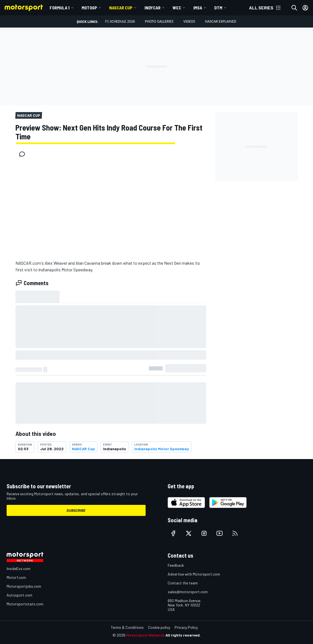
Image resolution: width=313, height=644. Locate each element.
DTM (218, 8)
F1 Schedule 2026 (120, 21)
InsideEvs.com (18, 569)
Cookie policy (159, 627)
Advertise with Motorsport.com (194, 574)
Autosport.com (19, 595)
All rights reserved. (183, 635)
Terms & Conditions (127, 627)
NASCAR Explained (220, 21)
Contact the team (183, 583)
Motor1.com (16, 577)
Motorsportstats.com (25, 604)
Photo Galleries (159, 21)
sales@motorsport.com (188, 592)
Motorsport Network (145, 635)
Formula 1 (60, 8)
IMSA (198, 8)
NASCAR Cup (121, 8)
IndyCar (153, 8)
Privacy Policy (186, 627)
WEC (177, 8)
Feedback (176, 565)
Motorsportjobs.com (24, 586)
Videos (189, 21)
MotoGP (89, 8)
